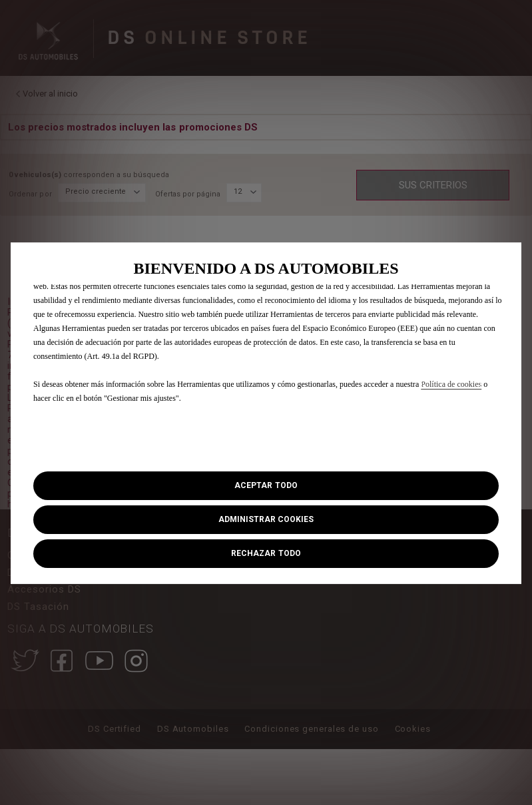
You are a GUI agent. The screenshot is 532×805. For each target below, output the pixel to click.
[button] (266, 520)
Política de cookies (451, 384)
